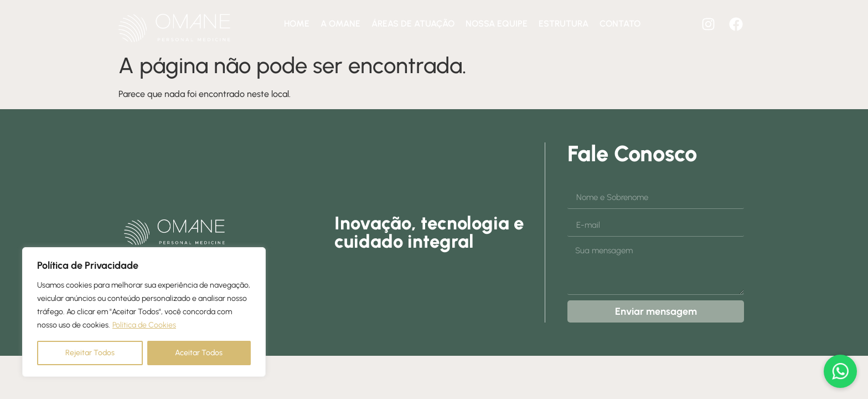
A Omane (340, 24)
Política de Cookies (144, 325)
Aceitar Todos (199, 353)
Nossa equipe (497, 24)
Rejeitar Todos (90, 353)
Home (297, 24)
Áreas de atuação (413, 24)
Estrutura (564, 24)
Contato (620, 24)
